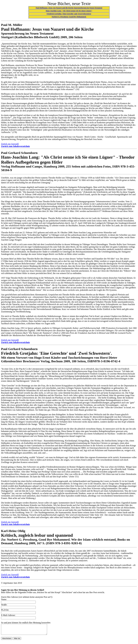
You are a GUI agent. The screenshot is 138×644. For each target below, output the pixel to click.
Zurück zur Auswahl (10, 144)
